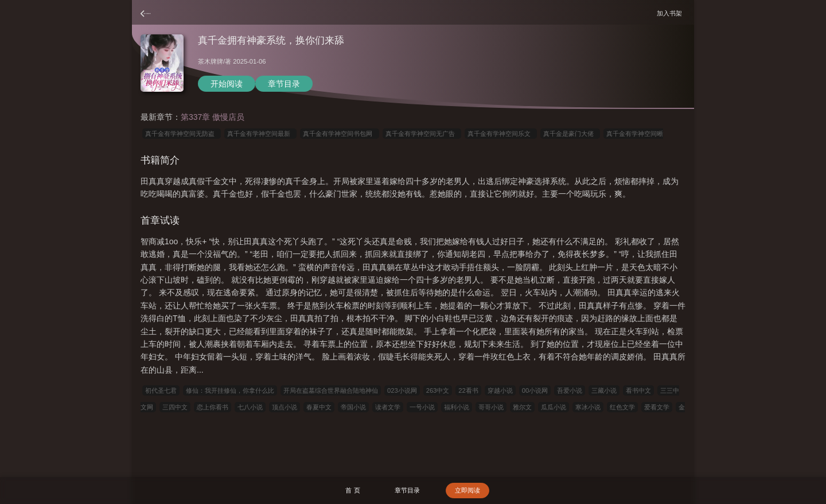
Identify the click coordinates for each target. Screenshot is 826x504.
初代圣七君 (161, 390)
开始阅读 (227, 84)
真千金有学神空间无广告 (422, 134)
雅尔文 (522, 407)
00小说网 (535, 390)
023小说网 (402, 390)
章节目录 (284, 84)
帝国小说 (353, 407)
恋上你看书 (213, 407)
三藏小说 (604, 390)
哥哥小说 (491, 407)
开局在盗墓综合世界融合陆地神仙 (331, 390)
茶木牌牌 (211, 61)
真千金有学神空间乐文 (501, 134)
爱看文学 (657, 407)
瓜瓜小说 (554, 407)
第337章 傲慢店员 (213, 117)
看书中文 (638, 390)
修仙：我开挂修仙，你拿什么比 (230, 390)
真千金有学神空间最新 (260, 134)
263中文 (438, 390)
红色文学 (622, 407)
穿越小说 (500, 390)
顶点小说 (285, 407)
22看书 (468, 390)
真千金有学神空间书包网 (339, 134)
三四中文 (175, 407)
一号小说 (422, 407)
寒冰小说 (588, 407)
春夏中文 (319, 407)
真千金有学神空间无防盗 (182, 134)
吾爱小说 (570, 390)
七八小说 (250, 407)
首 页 (352, 490)
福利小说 (457, 407)
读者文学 (388, 407)
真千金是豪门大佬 (570, 134)
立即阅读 (467, 490)
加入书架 (671, 13)
